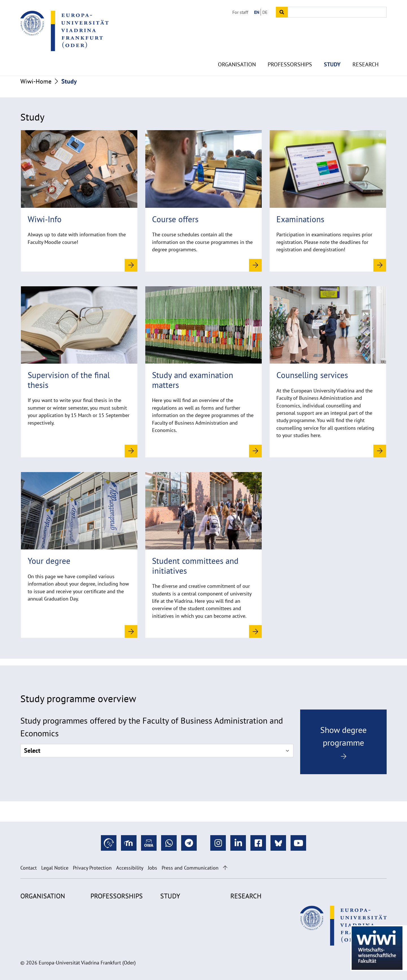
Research (365, 51)
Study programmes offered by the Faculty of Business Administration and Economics (152, 727)
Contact (29, 868)
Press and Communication (190, 868)
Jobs (152, 868)
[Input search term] (337, 12)
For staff (240, 12)
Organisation (237, 51)
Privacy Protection (92, 868)
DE (265, 12)
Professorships (290, 51)
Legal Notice (55, 868)
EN (257, 12)
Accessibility (130, 868)
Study (332, 51)
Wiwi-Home (36, 81)
